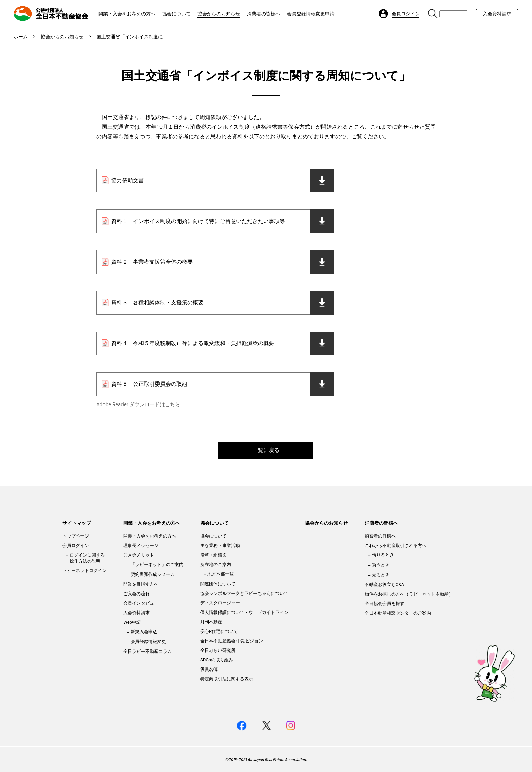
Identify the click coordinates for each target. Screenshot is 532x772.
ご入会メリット (139, 555)
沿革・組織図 (213, 555)
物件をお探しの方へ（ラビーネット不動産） (409, 594)
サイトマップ (77, 523)
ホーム (21, 37)
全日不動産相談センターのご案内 (398, 613)
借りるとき (383, 555)
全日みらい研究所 (218, 650)
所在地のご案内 (216, 564)
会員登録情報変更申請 (311, 14)
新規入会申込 (144, 632)
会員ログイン (76, 545)
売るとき (381, 575)
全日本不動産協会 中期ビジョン (232, 641)
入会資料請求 (497, 14)
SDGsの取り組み (217, 660)
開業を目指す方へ (141, 584)
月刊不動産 (211, 622)
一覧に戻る (266, 450)
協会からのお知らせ (219, 14)
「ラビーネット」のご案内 (157, 564)
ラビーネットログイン (84, 571)
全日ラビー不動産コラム (147, 651)
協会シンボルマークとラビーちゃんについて (244, 593)
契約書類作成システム (153, 574)
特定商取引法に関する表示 (227, 679)
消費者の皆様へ (264, 14)
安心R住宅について (219, 631)
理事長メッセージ (141, 545)
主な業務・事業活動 (220, 545)
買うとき (381, 565)
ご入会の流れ (136, 594)
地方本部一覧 (221, 574)
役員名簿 (209, 669)
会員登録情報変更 (148, 642)
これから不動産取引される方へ (396, 545)
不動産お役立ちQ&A (385, 585)
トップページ (76, 536)
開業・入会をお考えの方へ (127, 14)
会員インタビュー (141, 603)
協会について (176, 14)
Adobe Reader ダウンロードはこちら (138, 404)
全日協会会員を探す (385, 604)
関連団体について (218, 584)
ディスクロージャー (220, 603)
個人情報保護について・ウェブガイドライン (244, 612)
